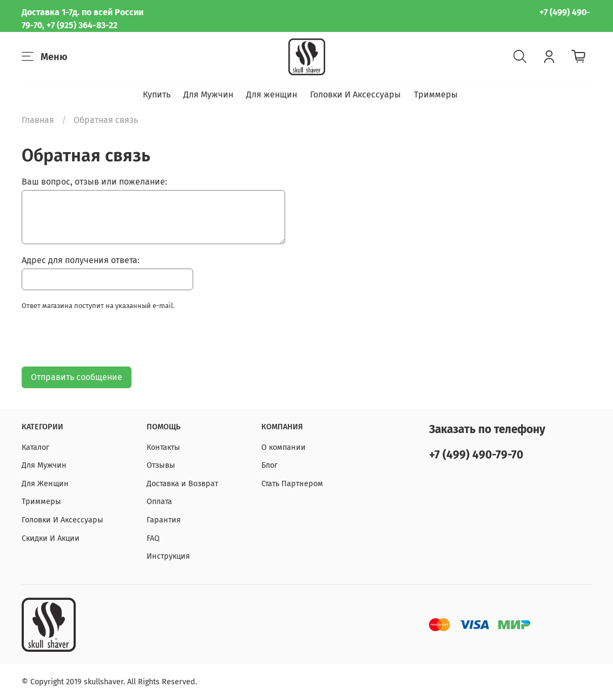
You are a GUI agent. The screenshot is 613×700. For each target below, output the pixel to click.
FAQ (153, 538)
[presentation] (104, 342)
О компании (284, 447)
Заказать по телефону (487, 430)
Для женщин (272, 94)
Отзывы (161, 465)
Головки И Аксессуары (355, 94)
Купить (157, 94)
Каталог (35, 447)
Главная (38, 120)
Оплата (159, 502)
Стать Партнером (292, 484)
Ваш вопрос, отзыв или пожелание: (94, 182)
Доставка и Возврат (182, 484)
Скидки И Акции (51, 538)
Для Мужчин (208, 94)
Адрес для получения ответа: (81, 260)
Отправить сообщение (77, 377)
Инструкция (168, 556)
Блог (269, 465)
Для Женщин (45, 484)
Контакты (163, 447)
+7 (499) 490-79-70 (476, 455)
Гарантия (164, 520)
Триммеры (436, 94)
